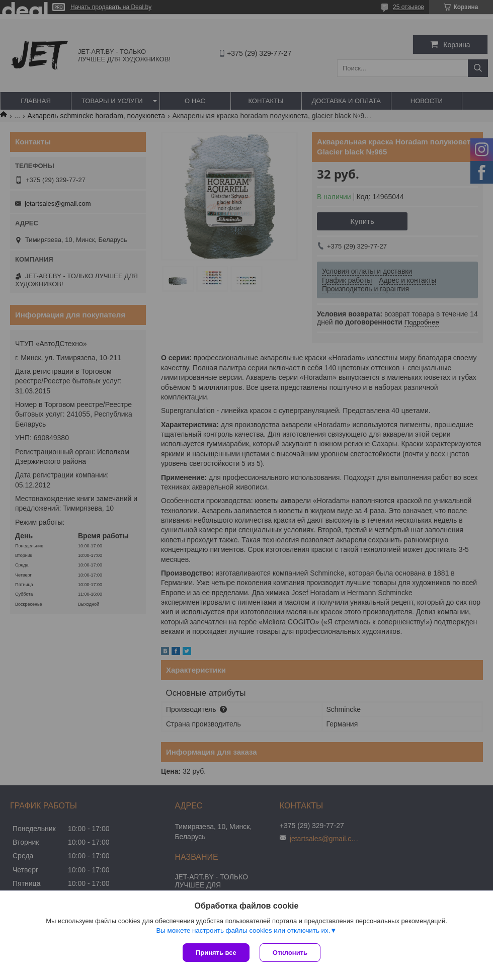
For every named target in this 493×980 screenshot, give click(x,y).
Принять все (216, 953)
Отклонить (290, 953)
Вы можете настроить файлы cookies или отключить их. (243, 930)
